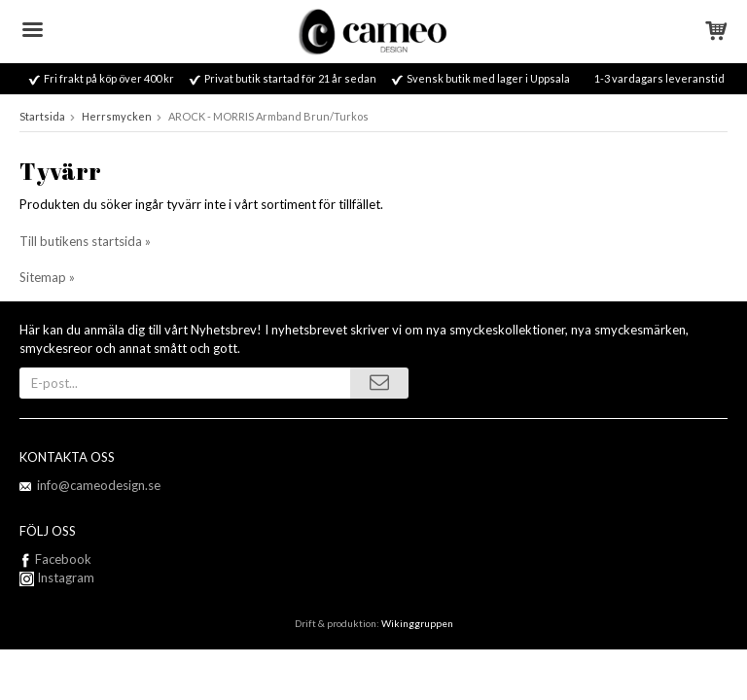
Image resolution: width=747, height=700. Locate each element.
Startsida (42, 116)
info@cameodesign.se (99, 485)
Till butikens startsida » (85, 241)
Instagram (57, 577)
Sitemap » (47, 277)
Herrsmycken (117, 116)
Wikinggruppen (417, 623)
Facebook (63, 559)
